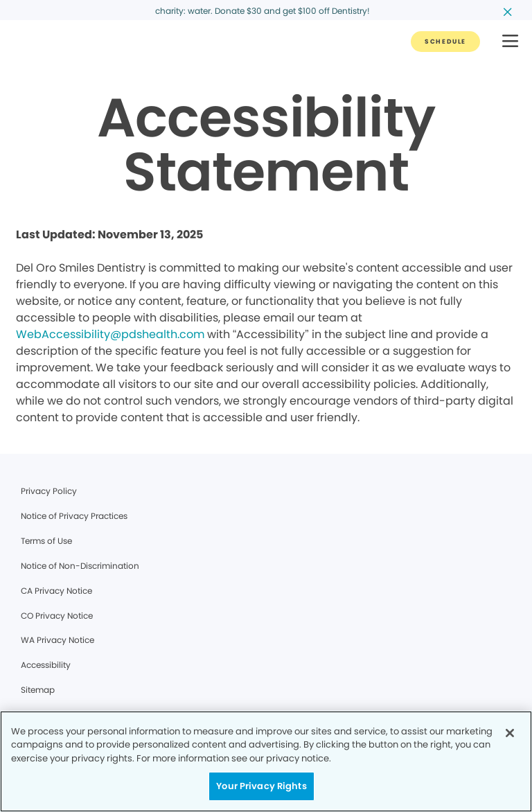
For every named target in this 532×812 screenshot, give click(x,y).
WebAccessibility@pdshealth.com (110, 334)
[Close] (510, 733)
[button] (510, 42)
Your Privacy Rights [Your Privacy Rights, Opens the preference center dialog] (261, 786)
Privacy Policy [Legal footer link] (49, 491)
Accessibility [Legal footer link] (46, 665)
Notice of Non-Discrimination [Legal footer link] (80, 566)
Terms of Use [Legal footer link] (46, 541)
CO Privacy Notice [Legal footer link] (57, 616)
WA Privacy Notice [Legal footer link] (57, 640)
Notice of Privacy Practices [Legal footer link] (74, 516)
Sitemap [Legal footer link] (38, 690)
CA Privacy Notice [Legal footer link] (56, 591)
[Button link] (445, 42)
